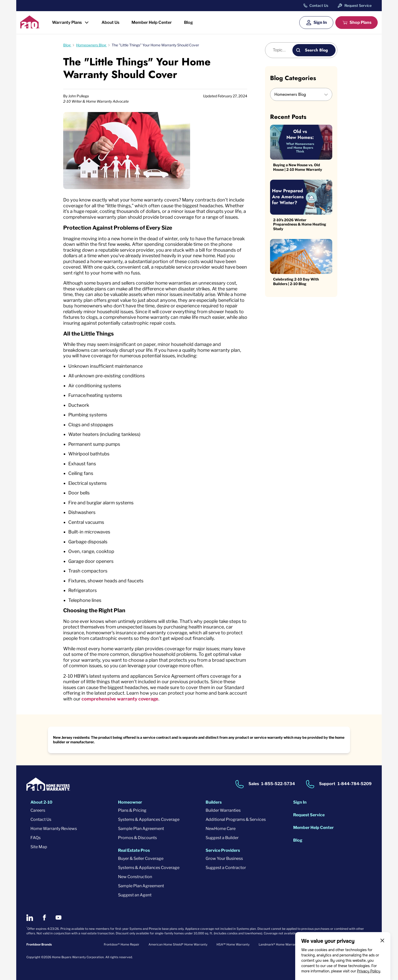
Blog (188, 22)
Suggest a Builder (222, 838)
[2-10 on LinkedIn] (30, 918)
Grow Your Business (224, 858)
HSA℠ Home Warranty (233, 944)
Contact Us (319, 6)
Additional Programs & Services (236, 819)
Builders (214, 802)
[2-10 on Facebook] (44, 918)
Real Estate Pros (134, 850)
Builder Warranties (223, 810)
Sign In (320, 22)
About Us (110, 22)
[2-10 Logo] (30, 27)
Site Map (39, 847)
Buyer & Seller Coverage (141, 858)
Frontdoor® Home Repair (122, 944)
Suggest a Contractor (226, 868)
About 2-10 (41, 802)
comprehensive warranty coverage (120, 699)
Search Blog (316, 50)
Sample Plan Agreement (141, 829)
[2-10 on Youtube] (59, 918)
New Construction (135, 877)
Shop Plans (360, 22)
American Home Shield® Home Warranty (178, 944)
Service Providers (223, 850)
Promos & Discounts (137, 838)
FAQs (36, 838)
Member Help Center (152, 22)
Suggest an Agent (135, 895)
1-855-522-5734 (278, 784)
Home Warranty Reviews (54, 829)
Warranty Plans (67, 22)
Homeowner (130, 802)
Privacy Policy (369, 971)
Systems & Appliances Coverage (149, 819)
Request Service (358, 5)
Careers (38, 810)
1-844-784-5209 (355, 784)
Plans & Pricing (132, 810)
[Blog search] (282, 50)
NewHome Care (221, 829)
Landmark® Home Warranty (279, 944)
